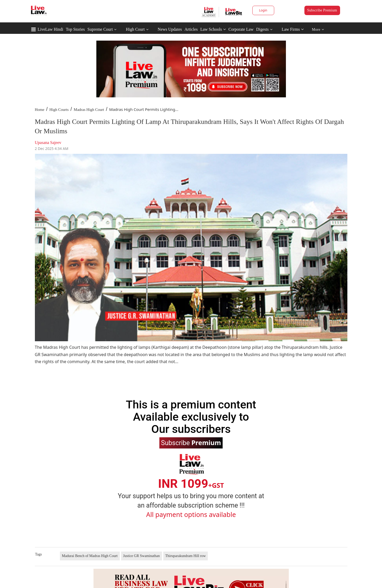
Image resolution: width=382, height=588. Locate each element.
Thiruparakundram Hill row (186, 556)
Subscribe (191, 442)
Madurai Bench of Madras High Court (90, 556)
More (318, 30)
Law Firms (293, 29)
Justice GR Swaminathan (142, 556)
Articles (191, 29)
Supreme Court (100, 29)
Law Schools (213, 29)
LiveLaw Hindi (51, 29)
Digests (262, 29)
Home (40, 110)
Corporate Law (241, 29)
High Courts (59, 110)
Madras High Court (89, 110)
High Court (135, 29)
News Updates (170, 29)
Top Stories (75, 29)
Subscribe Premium (322, 10)
